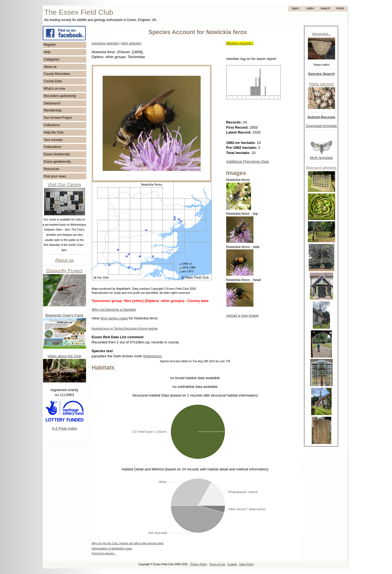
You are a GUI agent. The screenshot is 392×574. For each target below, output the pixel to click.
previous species (105, 43)
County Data (53, 81)
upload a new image (242, 315)
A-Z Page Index (64, 428)
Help (47, 52)
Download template (321, 126)
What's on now (54, 89)
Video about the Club (64, 356)
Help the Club (54, 132)
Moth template (321, 158)
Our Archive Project (58, 118)
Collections (52, 125)
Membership (53, 110)
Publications (53, 147)
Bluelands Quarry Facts (64, 315)
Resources (52, 169)
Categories (52, 59)
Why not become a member (114, 309)
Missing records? (240, 43)
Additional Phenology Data (248, 161)
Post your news (55, 176)
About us (50, 67)
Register (50, 45)
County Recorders (57, 74)
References (152, 356)
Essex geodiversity (57, 162)
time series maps (114, 318)
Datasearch (52, 103)
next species (131, 43)
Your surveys (53, 140)
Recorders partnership (60, 96)
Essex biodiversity (57, 154)
